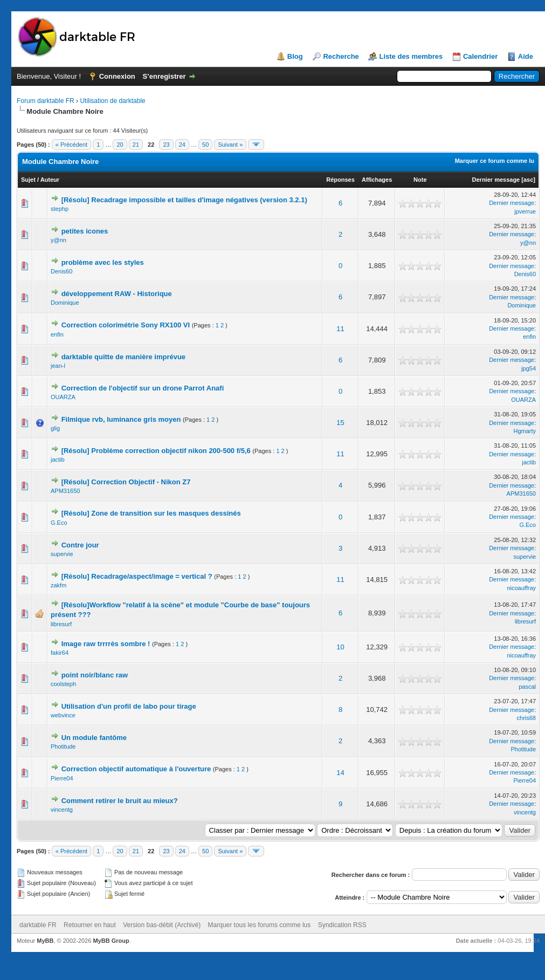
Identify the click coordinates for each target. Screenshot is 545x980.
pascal (527, 687)
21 (136, 145)
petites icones (85, 231)
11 (340, 329)
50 (205, 145)
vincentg (62, 810)
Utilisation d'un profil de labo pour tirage (129, 706)
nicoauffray (521, 588)
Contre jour (80, 545)
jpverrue (525, 211)
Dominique (65, 303)
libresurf (61, 624)
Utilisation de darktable (112, 101)
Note (420, 180)
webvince (63, 715)
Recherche (341, 56)
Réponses (340, 180)
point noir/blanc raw (95, 675)
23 (166, 145)
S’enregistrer (164, 76)
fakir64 (60, 653)
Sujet (28, 180)
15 (340, 423)
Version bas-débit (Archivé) (162, 925)
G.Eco (59, 523)
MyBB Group (111, 941)
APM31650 (65, 491)
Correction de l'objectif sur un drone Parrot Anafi (143, 388)
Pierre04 (62, 778)
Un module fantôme (94, 738)
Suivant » (230, 145)
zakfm (58, 585)
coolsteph (63, 684)
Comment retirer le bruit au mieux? (120, 801)
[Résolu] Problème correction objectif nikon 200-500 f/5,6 (156, 451)
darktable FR (38, 925)
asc (528, 180)
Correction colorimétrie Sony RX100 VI (126, 325)
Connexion (117, 76)
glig (55, 428)
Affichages (377, 180)
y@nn (58, 240)
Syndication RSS (342, 925)
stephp (60, 209)
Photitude (63, 746)
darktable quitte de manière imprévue (123, 357)
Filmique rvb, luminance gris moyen (121, 419)
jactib (58, 460)
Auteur (50, 180)
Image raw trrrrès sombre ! (106, 644)
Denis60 (61, 271)
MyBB (45, 941)
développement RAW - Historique (117, 294)
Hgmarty (525, 431)
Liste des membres (411, 56)
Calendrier (480, 56)
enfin (57, 334)
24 (182, 145)
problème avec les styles (103, 262)
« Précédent (71, 145)
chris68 (526, 718)
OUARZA (63, 397)
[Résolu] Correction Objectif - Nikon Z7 (126, 482)
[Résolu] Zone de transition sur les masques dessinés (151, 513)
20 (120, 145)
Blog (295, 56)
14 (340, 773)
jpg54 (529, 368)
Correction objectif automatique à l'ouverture (136, 769)
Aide (526, 56)
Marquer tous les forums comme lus (260, 925)
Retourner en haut (90, 925)
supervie (62, 554)
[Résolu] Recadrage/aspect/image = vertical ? (137, 576)
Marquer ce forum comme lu (495, 161)
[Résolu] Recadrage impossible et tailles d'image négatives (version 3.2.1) (184, 200)
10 (340, 647)
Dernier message (496, 180)
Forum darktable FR (46, 101)
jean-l (58, 366)
